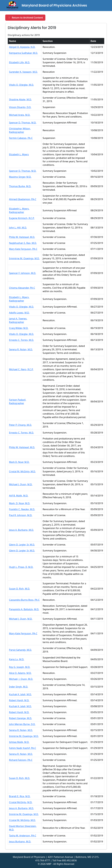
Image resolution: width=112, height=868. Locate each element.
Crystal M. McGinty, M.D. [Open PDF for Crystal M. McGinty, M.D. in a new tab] (22, 471)
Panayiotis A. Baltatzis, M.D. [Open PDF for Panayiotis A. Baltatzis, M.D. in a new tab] (24, 609)
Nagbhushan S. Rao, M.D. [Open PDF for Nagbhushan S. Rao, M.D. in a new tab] (23, 243)
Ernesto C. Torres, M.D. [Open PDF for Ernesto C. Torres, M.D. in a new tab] (21, 340)
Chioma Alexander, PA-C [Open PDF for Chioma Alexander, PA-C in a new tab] (22, 288)
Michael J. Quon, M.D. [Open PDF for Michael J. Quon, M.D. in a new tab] (21, 484)
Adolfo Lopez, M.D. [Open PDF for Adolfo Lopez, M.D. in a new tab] (19, 313)
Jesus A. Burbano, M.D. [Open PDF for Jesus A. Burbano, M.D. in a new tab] (21, 530)
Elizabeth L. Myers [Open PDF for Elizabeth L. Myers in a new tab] (19, 154)
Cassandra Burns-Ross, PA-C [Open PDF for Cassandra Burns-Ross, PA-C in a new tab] (24, 600)
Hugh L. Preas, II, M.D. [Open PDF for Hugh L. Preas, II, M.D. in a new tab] (21, 567)
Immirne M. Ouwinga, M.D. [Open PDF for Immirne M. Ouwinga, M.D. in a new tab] (24, 736)
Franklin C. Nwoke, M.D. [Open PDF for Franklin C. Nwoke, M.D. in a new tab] (22, 509)
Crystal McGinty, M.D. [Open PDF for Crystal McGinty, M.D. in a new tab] (21, 802)
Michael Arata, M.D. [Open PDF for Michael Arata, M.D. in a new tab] (20, 115)
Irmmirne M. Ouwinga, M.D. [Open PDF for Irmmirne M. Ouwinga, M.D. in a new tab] (24, 258)
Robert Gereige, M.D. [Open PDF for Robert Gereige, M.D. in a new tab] (20, 718)
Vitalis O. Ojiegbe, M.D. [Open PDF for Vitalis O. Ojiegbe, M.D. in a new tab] (21, 85)
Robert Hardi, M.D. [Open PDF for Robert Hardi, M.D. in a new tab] (19, 700)
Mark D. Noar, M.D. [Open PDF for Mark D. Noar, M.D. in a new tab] (19, 462)
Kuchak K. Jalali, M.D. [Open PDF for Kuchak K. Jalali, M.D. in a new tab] (20, 694)
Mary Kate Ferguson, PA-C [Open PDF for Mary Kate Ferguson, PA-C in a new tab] (23, 249)
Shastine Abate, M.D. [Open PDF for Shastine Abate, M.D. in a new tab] (20, 99)
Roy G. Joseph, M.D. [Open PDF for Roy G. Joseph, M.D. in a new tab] (20, 667)
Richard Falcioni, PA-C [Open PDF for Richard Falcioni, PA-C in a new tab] (21, 760)
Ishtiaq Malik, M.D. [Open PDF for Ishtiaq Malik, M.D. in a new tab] (19, 742)
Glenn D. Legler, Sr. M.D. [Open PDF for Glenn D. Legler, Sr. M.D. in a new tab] (22, 545)
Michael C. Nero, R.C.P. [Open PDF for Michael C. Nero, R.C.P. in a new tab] (21, 369)
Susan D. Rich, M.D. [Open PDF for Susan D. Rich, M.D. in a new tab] (19, 589)
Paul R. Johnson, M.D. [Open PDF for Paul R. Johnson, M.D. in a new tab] (21, 515)
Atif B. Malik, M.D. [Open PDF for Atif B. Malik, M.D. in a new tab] (19, 496)
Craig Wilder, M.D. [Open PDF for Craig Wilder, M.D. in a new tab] (19, 328)
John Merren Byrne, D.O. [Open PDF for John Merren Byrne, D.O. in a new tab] (22, 724)
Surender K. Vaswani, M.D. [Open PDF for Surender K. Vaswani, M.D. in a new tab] (23, 72)
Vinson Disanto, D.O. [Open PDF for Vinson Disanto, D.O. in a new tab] (20, 107)
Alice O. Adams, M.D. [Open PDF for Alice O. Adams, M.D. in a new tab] (20, 673)
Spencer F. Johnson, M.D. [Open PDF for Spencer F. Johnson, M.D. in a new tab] (22, 273)
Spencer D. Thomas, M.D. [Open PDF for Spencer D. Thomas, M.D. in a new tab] (23, 123)
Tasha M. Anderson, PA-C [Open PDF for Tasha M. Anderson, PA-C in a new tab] (23, 836)
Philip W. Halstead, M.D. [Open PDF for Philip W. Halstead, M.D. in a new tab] (22, 237)
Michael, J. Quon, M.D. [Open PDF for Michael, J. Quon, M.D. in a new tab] (21, 679)
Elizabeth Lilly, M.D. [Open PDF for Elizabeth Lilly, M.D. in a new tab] (19, 62)
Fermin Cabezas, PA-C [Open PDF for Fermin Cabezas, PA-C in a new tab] (21, 138)
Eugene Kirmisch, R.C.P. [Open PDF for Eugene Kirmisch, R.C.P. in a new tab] (22, 218)
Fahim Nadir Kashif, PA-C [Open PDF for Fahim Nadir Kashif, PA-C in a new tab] (23, 748)
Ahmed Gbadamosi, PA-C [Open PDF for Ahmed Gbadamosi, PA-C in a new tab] (23, 199)
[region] (56, 436)
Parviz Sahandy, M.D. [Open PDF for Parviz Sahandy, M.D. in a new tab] (20, 650)
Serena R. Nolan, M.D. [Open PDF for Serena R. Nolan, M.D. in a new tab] (21, 349)
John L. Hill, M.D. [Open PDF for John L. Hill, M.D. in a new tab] (18, 228)
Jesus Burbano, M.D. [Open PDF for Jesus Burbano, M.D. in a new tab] (20, 842)
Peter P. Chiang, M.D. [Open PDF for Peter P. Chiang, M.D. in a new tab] (20, 425)
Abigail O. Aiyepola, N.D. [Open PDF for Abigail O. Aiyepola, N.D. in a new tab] (22, 47)
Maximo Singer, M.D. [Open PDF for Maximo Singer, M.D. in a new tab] (20, 177)
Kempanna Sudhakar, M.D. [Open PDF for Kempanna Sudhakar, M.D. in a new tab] (23, 53)
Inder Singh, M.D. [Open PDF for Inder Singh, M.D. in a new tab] (19, 687)
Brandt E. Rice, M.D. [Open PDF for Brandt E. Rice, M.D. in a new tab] (20, 796)
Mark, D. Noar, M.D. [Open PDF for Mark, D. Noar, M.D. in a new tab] (20, 503)
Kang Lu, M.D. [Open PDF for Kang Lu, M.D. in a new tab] (17, 659)
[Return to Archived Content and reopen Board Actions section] (25, 18)
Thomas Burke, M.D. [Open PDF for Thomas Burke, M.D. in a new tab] (20, 186)
